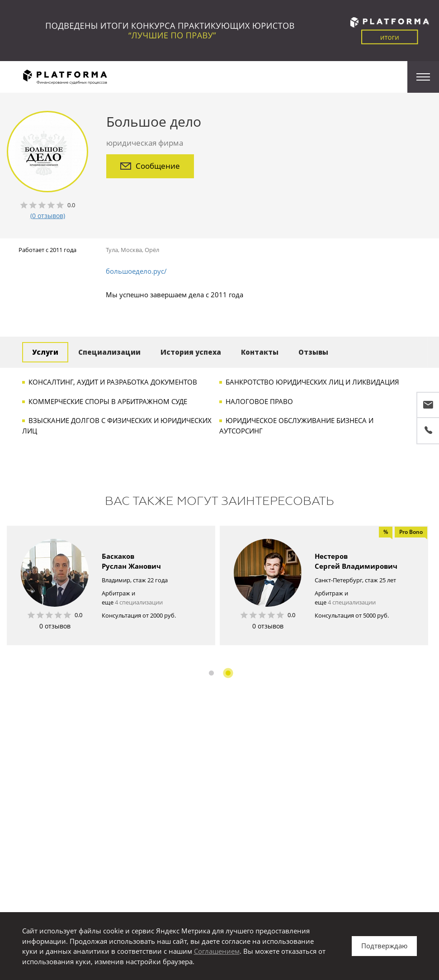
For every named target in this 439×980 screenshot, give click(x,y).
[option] (111, 585)
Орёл (152, 250)
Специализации (109, 352)
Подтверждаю (384, 946)
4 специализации (139, 602)
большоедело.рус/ (136, 271)
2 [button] (228, 673)
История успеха (191, 352)
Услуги (45, 352)
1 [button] (211, 673)
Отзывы (313, 352)
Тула (112, 250)
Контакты (260, 352)
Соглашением (217, 951)
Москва (131, 250)
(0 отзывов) (48, 216)
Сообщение (150, 166)
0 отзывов (55, 626)
